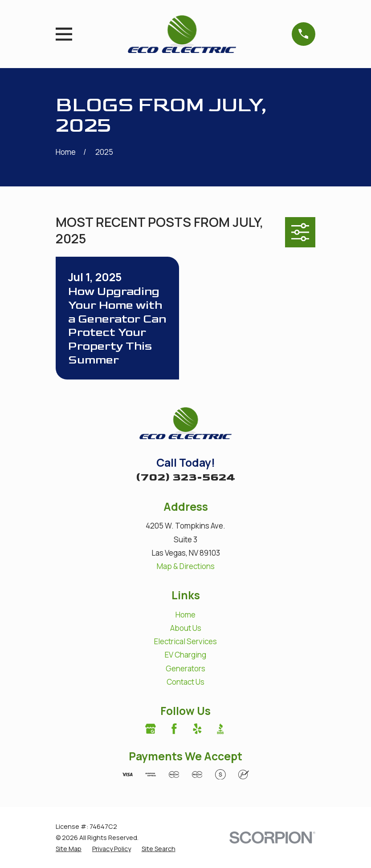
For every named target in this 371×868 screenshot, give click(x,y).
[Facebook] (174, 729)
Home (185, 615)
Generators (185, 668)
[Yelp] (197, 729)
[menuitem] (69, 849)
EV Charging (185, 655)
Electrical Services (185, 641)
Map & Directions (186, 566)
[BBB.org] (220, 729)
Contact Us (185, 682)
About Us (186, 628)
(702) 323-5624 (185, 477)
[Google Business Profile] (151, 729)
